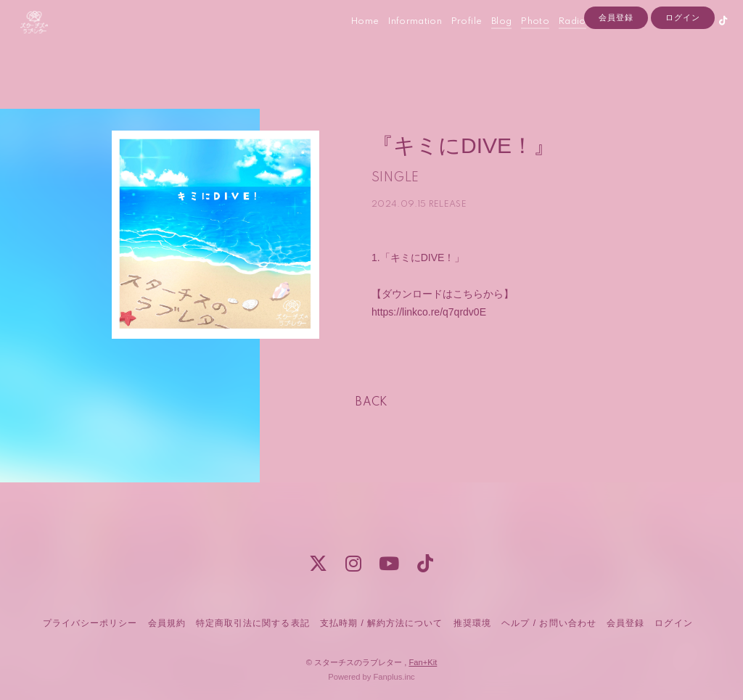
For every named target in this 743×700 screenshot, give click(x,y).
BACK (371, 403)
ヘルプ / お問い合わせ (549, 623)
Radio (558, 42)
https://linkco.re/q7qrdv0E (429, 312)
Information (401, 42)
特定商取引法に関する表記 (253, 623)
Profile (452, 42)
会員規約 (167, 623)
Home (350, 42)
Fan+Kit (423, 662)
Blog (487, 42)
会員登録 (616, 67)
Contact (599, 42)
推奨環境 (472, 623)
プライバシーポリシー (90, 623)
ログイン (683, 67)
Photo (521, 42)
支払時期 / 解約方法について (382, 623)
